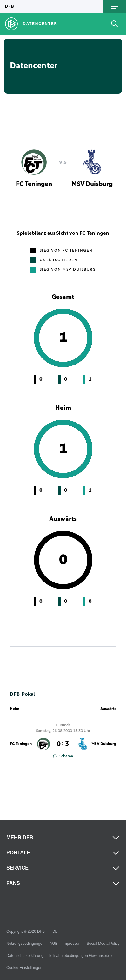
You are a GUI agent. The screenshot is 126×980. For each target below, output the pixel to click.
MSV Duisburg (104, 744)
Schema (63, 756)
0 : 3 (63, 744)
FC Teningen (21, 744)
